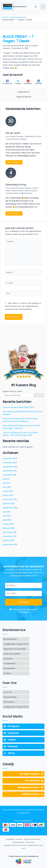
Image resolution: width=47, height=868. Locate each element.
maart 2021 (8, 491)
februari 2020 (9, 528)
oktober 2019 (8, 540)
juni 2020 (7, 512)
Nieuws (24, 139)
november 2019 (10, 536)
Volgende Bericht (24, 97)
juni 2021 (6, 483)
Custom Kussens (13, 139)
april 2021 (7, 487)
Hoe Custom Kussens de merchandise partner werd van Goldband (20, 420)
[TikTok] (23, 753)
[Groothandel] (23, 781)
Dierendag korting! (16, 185)
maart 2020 (8, 524)
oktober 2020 (9, 504)
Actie (8, 191)
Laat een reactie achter (13, 46)
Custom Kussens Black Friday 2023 (18, 407)
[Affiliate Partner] (23, 794)
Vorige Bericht (23, 92)
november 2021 (10, 475)
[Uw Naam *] (23, 585)
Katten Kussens (26, 193)
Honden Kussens (12, 193)
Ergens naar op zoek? (12, 391)
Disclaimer (19, 839)
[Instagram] (23, 726)
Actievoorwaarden (18, 842)
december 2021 (10, 471)
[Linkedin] (38, 82)
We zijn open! (13, 133)
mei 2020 (7, 516)
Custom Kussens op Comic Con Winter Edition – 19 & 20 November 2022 (20, 434)
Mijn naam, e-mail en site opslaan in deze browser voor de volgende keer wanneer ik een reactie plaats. (23, 306)
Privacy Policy (30, 842)
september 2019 (10, 545)
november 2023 (10, 458)
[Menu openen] (43, 7)
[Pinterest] (28, 82)
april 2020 (7, 520)
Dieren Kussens (31, 191)
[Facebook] (7, 82)
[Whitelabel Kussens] (23, 788)
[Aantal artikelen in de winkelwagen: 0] (36, 7)
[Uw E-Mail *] (23, 593)
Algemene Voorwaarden (32, 839)
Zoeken (39, 395)
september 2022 (10, 467)
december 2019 (10, 532)
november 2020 (10, 499)
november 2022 (10, 463)
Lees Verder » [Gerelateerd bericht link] (14, 162)
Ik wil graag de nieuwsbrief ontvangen (23, 611)
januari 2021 (8, 495)
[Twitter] (18, 82)
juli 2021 (6, 479)
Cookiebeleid (10, 839)
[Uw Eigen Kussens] (23, 774)
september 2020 (10, 508)
